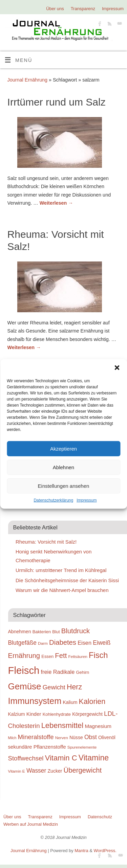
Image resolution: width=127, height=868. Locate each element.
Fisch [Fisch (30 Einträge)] (98, 655)
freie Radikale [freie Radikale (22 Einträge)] (58, 672)
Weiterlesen (56, 203)
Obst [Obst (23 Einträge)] (91, 737)
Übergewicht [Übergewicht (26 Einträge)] (83, 770)
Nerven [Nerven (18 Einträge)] (62, 738)
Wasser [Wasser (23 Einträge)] (36, 771)
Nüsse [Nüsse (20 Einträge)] (76, 737)
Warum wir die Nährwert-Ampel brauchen (62, 590)
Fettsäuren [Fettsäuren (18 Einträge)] (78, 656)
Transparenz (83, 9)
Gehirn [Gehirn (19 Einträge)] (83, 672)
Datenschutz (100, 817)
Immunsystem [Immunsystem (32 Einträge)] (35, 701)
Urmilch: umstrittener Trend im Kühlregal (61, 570)
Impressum (87, 500)
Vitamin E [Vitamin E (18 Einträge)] (17, 771)
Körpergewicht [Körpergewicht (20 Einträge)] (87, 714)
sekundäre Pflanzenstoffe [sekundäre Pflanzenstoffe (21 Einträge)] (37, 747)
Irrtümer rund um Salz (57, 102)
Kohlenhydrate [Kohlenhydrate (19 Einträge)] (57, 714)
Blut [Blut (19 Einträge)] (56, 632)
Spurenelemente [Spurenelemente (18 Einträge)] (82, 747)
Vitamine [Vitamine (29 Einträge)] (94, 758)
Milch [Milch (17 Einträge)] (12, 738)
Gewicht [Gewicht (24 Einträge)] (54, 687)
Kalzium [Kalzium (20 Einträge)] (17, 714)
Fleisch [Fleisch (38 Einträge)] (24, 670)
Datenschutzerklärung (53, 500)
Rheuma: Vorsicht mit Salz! (46, 542)
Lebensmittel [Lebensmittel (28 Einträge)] (62, 725)
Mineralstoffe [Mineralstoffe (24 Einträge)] (36, 737)
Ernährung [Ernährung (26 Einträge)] (24, 656)
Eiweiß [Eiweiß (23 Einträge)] (102, 643)
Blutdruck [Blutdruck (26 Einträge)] (76, 631)
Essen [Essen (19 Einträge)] (47, 656)
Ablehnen (63, 467)
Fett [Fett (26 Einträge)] (61, 656)
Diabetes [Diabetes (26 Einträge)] (63, 642)
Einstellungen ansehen (64, 486)
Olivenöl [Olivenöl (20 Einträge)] (107, 737)
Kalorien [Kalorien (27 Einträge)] (92, 702)
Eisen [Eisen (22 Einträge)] (84, 643)
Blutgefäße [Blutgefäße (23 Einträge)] (22, 643)
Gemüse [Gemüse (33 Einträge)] (25, 686)
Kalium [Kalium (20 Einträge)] (70, 702)
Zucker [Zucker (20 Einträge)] (55, 771)
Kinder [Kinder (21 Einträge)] (34, 714)
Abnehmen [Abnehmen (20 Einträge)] (20, 632)
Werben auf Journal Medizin (31, 824)
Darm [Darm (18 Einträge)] (43, 643)
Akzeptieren (63, 448)
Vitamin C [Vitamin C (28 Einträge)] (61, 758)
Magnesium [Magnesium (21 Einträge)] (98, 726)
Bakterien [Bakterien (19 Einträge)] (42, 632)
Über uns (55, 9)
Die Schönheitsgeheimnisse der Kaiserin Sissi (67, 580)
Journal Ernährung (27, 80)
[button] (117, 368)
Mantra (81, 851)
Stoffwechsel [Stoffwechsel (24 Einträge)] (26, 758)
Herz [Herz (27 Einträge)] (74, 687)
